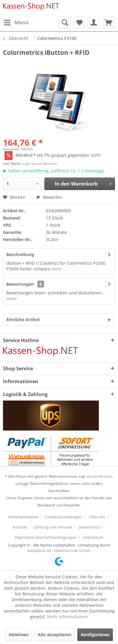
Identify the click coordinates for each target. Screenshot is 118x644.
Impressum (93, 537)
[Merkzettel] (79, 22)
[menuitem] (16, 22)
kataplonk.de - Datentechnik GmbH (59, 550)
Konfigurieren (95, 635)
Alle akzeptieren (55, 635)
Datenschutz (90, 527)
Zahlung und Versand (53, 527)
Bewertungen (20, 284)
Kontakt (20, 527)
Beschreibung (20, 254)
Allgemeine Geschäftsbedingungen (46, 537)
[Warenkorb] (108, 22)
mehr (56, 269)
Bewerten (49, 197)
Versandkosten (100, 476)
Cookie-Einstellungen (63, 517)
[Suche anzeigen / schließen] (64, 22)
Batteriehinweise (23, 517)
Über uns (97, 517)
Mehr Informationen (67, 617)
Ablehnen (19, 635)
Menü (16, 22)
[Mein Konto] (94, 22)
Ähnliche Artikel (23, 319)
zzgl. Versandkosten (40, 164)
